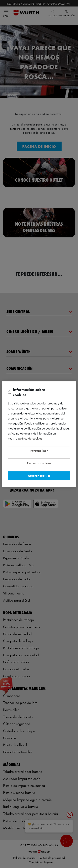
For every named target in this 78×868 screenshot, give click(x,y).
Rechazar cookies (39, 463)
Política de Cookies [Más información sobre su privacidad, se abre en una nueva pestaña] (30, 438)
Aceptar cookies (39, 476)
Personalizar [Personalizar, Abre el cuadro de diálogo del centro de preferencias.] (39, 450)
